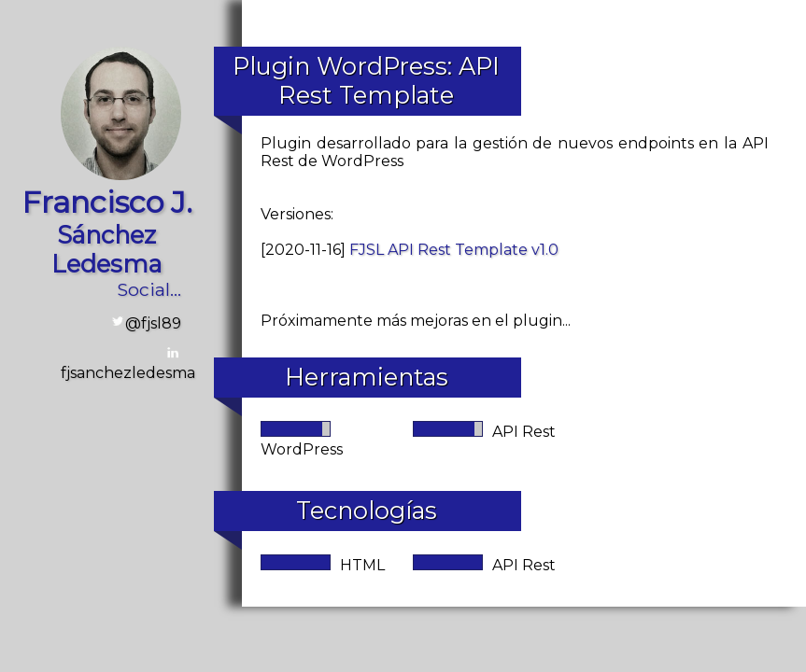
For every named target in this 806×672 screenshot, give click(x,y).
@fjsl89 (153, 323)
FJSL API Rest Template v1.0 (454, 250)
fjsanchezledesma (128, 373)
